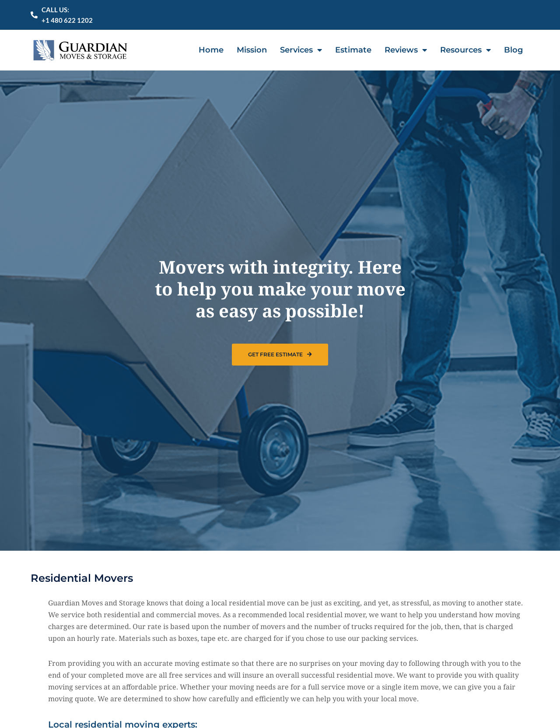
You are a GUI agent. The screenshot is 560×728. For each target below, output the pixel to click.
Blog (513, 49)
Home (211, 49)
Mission (252, 49)
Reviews (406, 49)
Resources (465, 49)
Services (301, 49)
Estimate (353, 49)
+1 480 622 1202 (67, 20)
